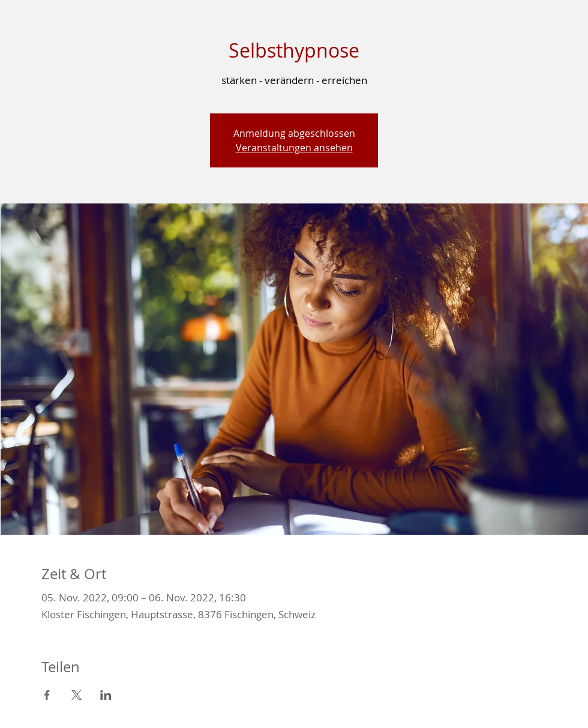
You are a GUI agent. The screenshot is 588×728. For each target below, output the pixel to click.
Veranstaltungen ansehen (294, 148)
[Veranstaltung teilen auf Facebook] (47, 695)
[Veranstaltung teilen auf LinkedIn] (106, 695)
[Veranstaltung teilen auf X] (76, 695)
